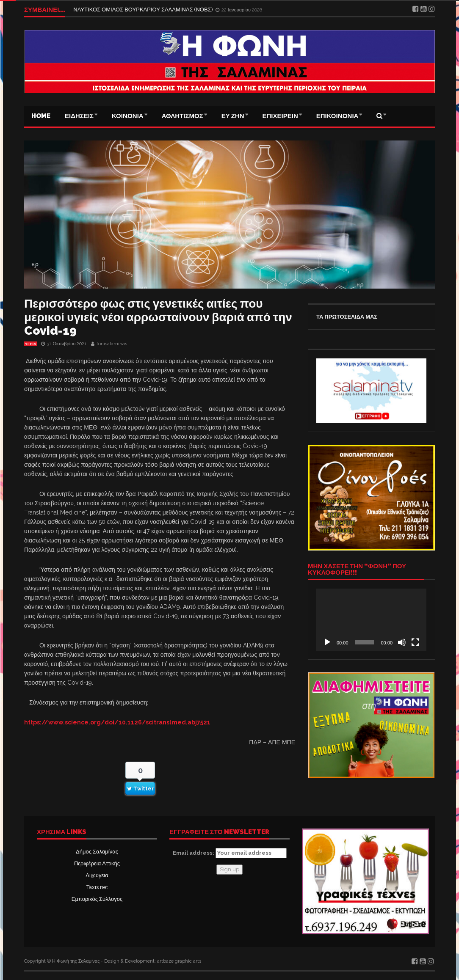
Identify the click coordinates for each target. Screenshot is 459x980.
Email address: (230, 853)
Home (41, 116)
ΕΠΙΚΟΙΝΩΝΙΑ (337, 116)
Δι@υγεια (97, 875)
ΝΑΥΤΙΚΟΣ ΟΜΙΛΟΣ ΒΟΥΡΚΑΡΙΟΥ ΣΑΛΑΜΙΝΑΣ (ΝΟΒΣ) (144, 10)
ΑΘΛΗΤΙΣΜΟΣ (182, 116)
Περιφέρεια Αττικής (97, 863)
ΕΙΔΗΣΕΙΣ (79, 116)
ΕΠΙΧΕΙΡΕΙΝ (280, 116)
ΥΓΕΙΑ (30, 344)
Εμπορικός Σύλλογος (97, 899)
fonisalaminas (112, 344)
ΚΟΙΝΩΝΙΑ (128, 116)
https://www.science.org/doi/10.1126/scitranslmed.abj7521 (117, 722)
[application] (371, 619)
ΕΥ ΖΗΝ (233, 116)
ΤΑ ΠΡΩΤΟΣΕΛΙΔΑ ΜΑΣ (347, 317)
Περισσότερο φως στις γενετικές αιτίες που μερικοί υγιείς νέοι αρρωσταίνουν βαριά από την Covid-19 (158, 317)
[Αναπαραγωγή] (327, 642)
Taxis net (97, 887)
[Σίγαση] (402, 642)
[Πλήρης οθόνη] (415, 642)
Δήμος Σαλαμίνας (97, 852)
